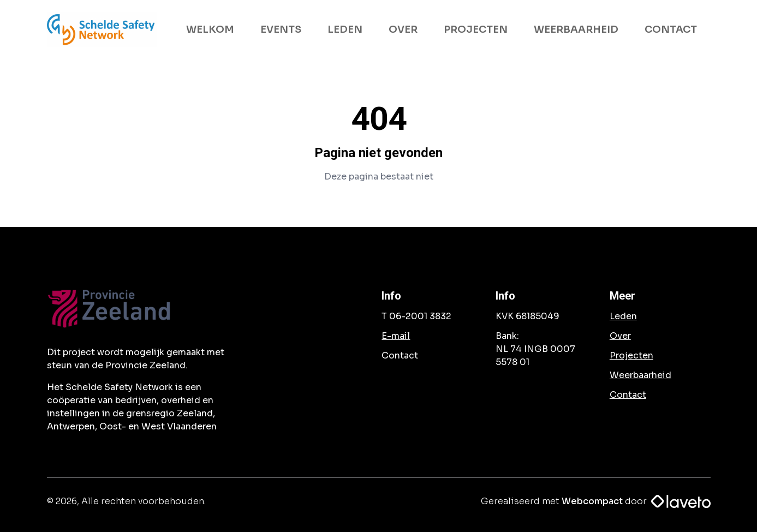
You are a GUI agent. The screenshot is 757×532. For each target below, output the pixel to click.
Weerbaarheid (640, 375)
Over (620, 336)
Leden (623, 316)
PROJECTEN (476, 29)
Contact (628, 395)
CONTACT (671, 29)
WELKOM (210, 29)
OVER (403, 29)
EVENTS (281, 29)
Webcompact (592, 501)
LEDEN (345, 29)
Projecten (631, 355)
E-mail (396, 336)
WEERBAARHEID (576, 29)
